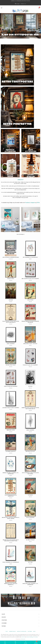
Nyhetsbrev (30, 631)
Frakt (7, 631)
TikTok (38, 203)
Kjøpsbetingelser (12, 631)
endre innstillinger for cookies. (32, 637)
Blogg (34, 631)
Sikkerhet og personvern (22, 631)
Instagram (33, 203)
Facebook (28, 203)
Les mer (23, 637)
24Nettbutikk (23, 639)
